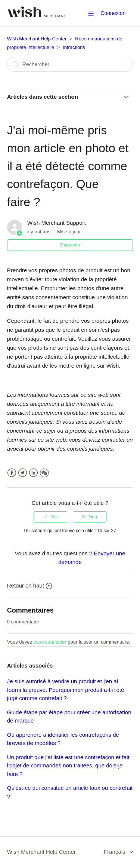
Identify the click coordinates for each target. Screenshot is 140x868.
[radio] (50, 517)
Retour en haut (29, 585)
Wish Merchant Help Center (37, 39)
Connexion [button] (113, 13)
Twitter (23, 473)
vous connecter (50, 642)
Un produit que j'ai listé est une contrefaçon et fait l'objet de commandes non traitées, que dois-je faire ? (68, 766)
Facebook (12, 473)
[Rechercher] (70, 64)
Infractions (74, 47)
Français (115, 852)
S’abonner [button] (70, 245)
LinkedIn (33, 473)
